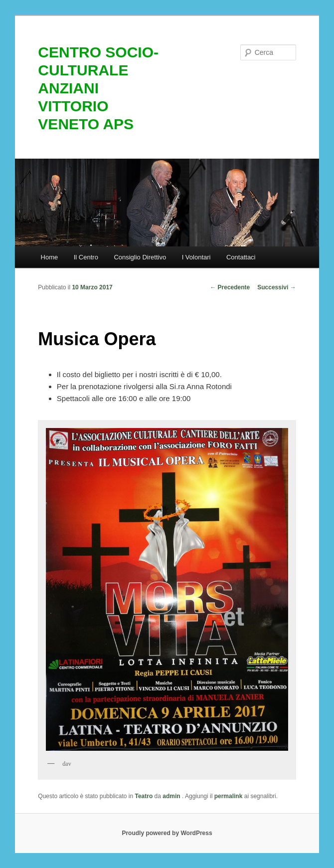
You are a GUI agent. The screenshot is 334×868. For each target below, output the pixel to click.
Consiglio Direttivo (140, 257)
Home (50, 257)
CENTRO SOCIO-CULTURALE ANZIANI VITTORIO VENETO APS (98, 88)
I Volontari (196, 257)
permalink (229, 796)
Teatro (144, 796)
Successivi (276, 287)
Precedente (230, 287)
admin (172, 796)
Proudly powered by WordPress (167, 833)
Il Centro (86, 257)
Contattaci (241, 257)
